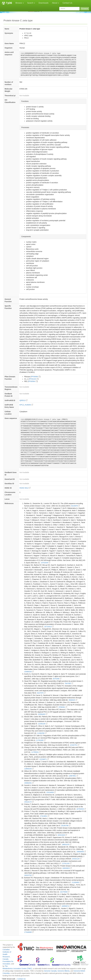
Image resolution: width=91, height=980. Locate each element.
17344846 (29, 932)
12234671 (44, 759)
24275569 (65, 892)
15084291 (29, 783)
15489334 (29, 672)
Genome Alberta (64, 971)
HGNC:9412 (25, 488)
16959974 (66, 906)
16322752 (29, 875)
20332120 (77, 859)
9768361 (63, 707)
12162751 (75, 745)
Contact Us (67, 3)
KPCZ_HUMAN (26, 405)
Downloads (43, 3)
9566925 (73, 700)
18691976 (67, 845)
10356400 (43, 714)
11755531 (36, 752)
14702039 (45, 563)
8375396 (57, 679)
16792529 (81, 809)
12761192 (67, 863)
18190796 (66, 826)
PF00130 (34, 379)
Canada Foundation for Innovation (8, 961)
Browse (20, 3)
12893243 (29, 769)
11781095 (41, 740)
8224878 (75, 506)
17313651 (45, 816)
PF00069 (36, 377)
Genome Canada (50, 971)
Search (31, 3)
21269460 (77, 882)
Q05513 (23, 400)
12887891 (73, 776)
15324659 (51, 792)
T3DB (9, 3)
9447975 (41, 693)
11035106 (43, 724)
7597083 (69, 683)
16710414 (49, 627)
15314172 (29, 802)
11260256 (42, 733)
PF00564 (33, 381)
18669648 (81, 852)
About (56, 3)
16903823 (67, 868)
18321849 (62, 835)
